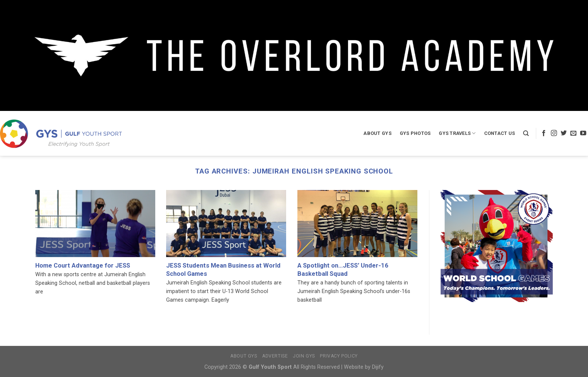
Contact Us (500, 133)
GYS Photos (415, 133)
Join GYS (304, 356)
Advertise (275, 356)
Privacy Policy (339, 356)
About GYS (377, 133)
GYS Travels (457, 133)
